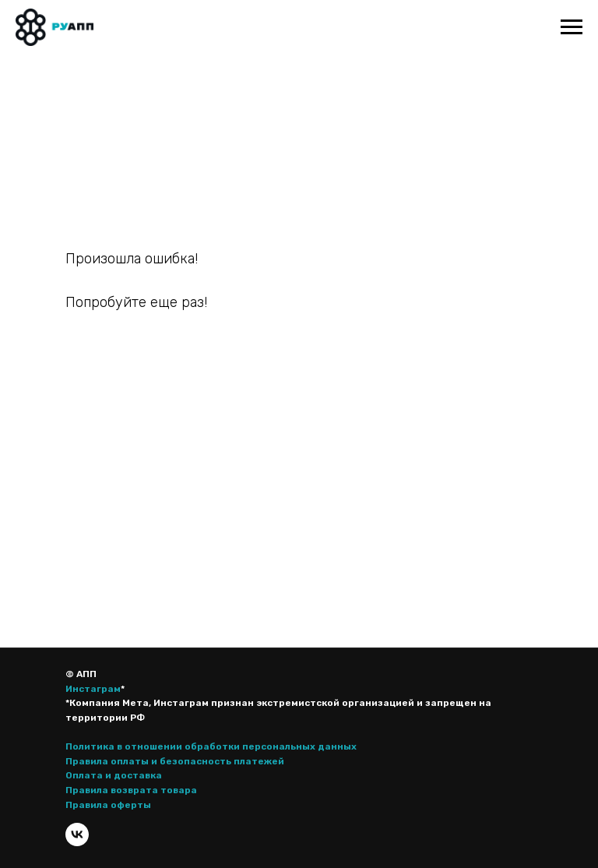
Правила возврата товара (131, 790)
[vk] (77, 834)
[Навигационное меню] (572, 27)
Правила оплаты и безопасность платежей (175, 761)
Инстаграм (93, 689)
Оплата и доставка (114, 775)
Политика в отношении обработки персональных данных (211, 746)
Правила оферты (108, 805)
